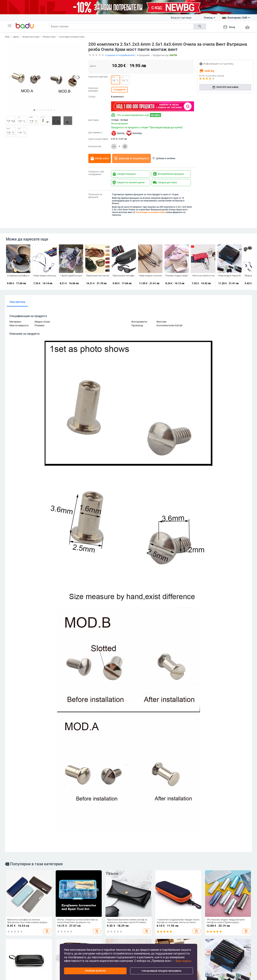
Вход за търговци (181, 18)
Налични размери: (93, 89)
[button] (10, 26)
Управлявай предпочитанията (162, 971)
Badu (7, 37)
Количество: (95, 146)
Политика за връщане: (95, 196)
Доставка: (94, 120)
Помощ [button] (210, 18)
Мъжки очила (49, 37)
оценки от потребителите (120, 55)
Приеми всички (95, 971)
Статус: (92, 97)
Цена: (93, 66)
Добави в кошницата (131, 158)
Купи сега (100, 158)
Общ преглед (17, 302)
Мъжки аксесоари (31, 37)
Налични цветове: (98, 77)
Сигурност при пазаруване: (96, 173)
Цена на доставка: (98, 139)
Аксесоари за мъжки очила (72, 37)
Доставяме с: (96, 133)
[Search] (121, 26)
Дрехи (16, 37)
